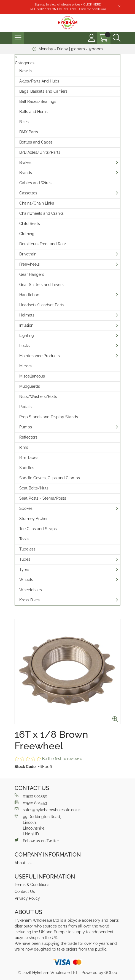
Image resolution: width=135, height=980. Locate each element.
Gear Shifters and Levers (41, 285)
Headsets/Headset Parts (42, 305)
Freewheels (29, 264)
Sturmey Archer (33, 519)
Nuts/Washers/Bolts (38, 397)
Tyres (24, 569)
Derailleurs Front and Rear (43, 244)
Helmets (27, 315)
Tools (24, 539)
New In (25, 71)
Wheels (26, 580)
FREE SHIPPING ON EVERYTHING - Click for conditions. (68, 9)
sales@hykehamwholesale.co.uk (48, 810)
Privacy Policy (27, 898)
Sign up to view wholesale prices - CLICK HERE (68, 4)
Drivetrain (28, 254)
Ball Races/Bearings (38, 101)
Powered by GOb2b (99, 973)
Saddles (27, 468)
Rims (24, 447)
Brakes (25, 163)
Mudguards (30, 386)
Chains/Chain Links (37, 203)
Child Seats (30, 224)
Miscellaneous (32, 376)
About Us (23, 863)
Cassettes (28, 193)
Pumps (26, 427)
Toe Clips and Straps (38, 529)
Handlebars (30, 295)
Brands (26, 173)
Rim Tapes (29, 458)
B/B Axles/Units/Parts (40, 152)
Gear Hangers (32, 274)
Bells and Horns (33, 112)
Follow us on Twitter (37, 841)
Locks (25, 346)
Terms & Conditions (32, 885)
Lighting (27, 335)
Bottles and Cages (36, 142)
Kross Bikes (29, 600)
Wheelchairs (31, 590)
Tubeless (27, 549)
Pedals (25, 407)
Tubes (25, 559)
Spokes (26, 508)
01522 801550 (31, 796)
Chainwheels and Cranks (41, 213)
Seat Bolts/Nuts (34, 488)
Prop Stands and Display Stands (49, 417)
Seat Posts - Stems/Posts (43, 498)
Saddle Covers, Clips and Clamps (50, 478)
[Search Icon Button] (117, 38)
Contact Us (25, 891)
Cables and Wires (35, 183)
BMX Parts (29, 132)
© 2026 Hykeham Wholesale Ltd (48, 973)
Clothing (27, 234)
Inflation (26, 325)
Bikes (24, 122)
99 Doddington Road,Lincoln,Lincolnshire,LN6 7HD (38, 825)
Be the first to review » (62, 759)
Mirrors (25, 366)
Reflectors (28, 437)
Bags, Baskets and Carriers (43, 91)
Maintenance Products (40, 356)
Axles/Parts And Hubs (39, 81)
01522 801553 (31, 803)
